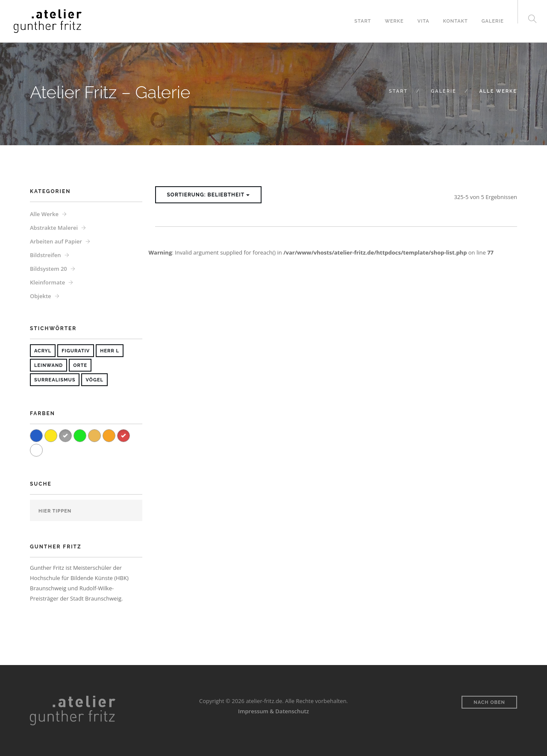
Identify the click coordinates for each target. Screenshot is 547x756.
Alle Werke (44, 214)
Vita (423, 21)
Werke (394, 21)
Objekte (41, 296)
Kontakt (456, 21)
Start (363, 21)
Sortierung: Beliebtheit (208, 195)
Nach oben (489, 702)
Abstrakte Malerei (54, 228)
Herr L (110, 351)
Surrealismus (55, 380)
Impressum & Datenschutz (273, 711)
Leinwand (49, 365)
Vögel (94, 380)
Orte (80, 365)
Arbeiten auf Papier (56, 241)
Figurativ (76, 351)
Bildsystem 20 (49, 269)
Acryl (43, 351)
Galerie (493, 21)
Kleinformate (47, 282)
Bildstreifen (46, 255)
